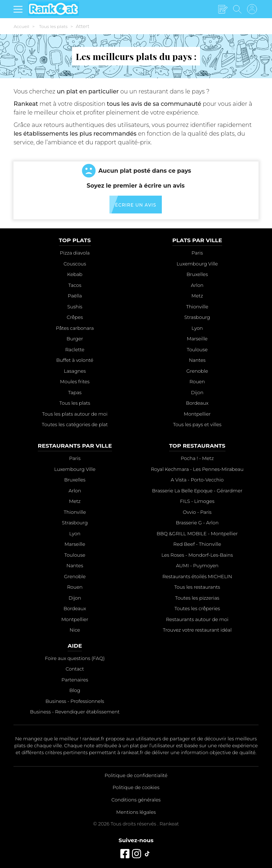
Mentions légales (136, 812)
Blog (75, 690)
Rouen (197, 381)
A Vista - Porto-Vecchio (197, 480)
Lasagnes (75, 371)
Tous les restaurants (197, 587)
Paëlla (75, 296)
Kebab (75, 274)
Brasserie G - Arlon (197, 523)
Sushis (75, 307)
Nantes (197, 360)
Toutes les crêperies (197, 608)
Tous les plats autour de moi (75, 414)
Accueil (21, 26)
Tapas (75, 392)
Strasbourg (197, 317)
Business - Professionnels (75, 701)
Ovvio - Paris (197, 512)
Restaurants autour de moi (197, 619)
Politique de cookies (136, 787)
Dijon (197, 392)
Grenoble (197, 371)
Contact (75, 669)
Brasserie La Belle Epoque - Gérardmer (197, 491)
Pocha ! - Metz (197, 458)
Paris (197, 253)
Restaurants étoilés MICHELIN (197, 576)
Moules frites (75, 381)
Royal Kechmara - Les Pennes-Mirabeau (197, 469)
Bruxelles (197, 274)
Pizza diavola (75, 253)
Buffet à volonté (75, 360)
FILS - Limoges (197, 501)
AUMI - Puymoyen (197, 565)
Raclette (75, 349)
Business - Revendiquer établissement (75, 712)
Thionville (197, 307)
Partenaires (75, 680)
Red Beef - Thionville (197, 544)
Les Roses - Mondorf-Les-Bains (197, 555)
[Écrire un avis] (223, 9)
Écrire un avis (135, 205)
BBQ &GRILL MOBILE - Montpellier (197, 533)
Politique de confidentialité (136, 775)
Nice (75, 630)
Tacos (75, 285)
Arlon (197, 285)
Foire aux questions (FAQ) (75, 658)
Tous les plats (53, 26)
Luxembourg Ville (197, 264)
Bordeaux (197, 403)
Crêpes (75, 317)
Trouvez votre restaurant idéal (197, 630)
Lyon (197, 328)
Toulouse (197, 349)
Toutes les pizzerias (197, 598)
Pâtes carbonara (75, 328)
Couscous (75, 264)
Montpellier (197, 414)
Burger (75, 339)
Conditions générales (136, 800)
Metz (197, 296)
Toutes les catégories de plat (75, 424)
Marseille (197, 339)
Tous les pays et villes (197, 424)
